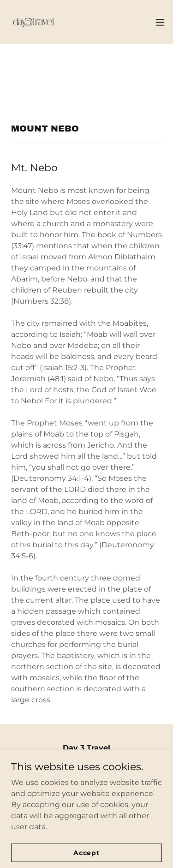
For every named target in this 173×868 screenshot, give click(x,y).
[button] (160, 22)
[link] (33, 22)
